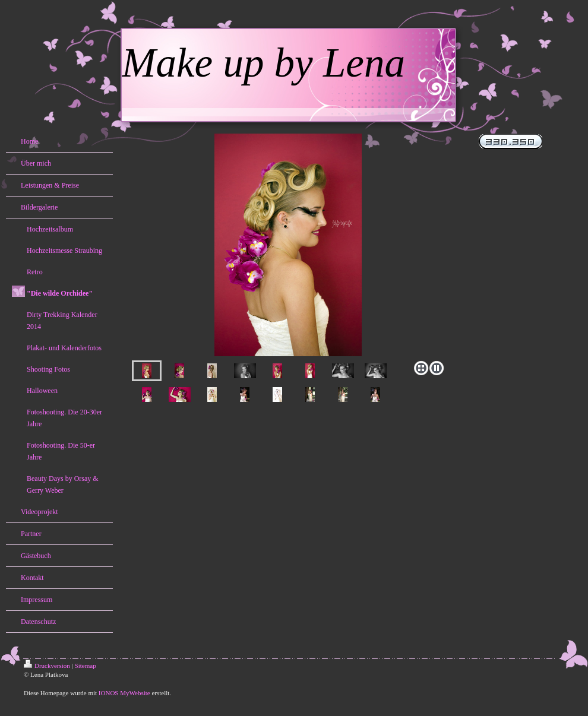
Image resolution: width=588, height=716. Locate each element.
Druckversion (47, 666)
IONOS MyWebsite (124, 693)
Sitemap (86, 666)
